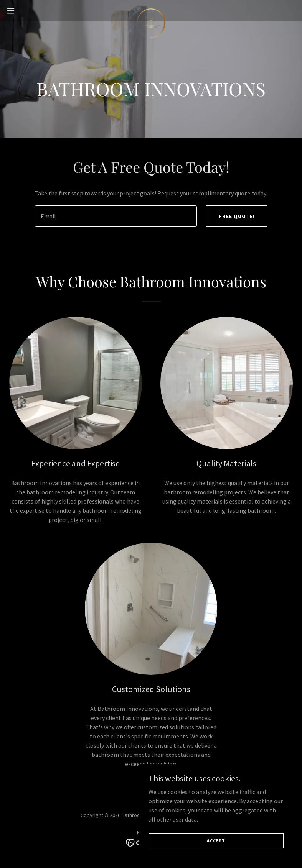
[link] (151, 11)
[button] (25, 11)
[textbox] (116, 216)
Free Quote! (237, 216)
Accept (216, 841)
